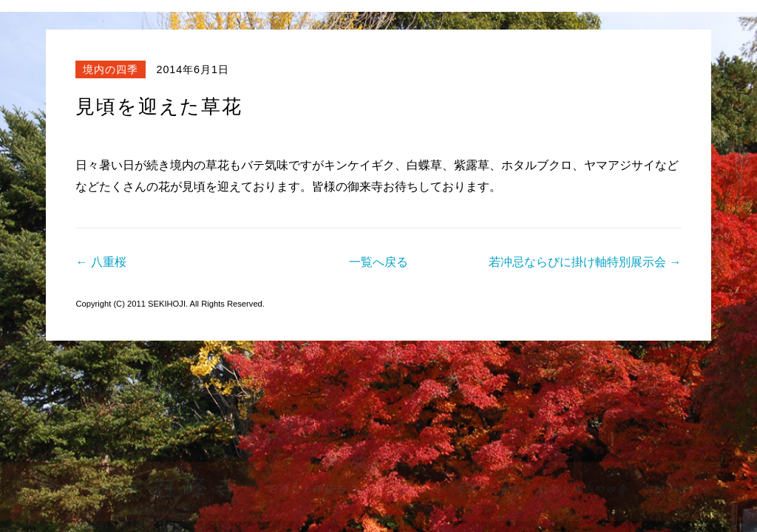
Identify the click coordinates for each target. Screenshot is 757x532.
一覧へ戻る (378, 262)
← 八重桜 (101, 262)
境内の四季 (111, 69)
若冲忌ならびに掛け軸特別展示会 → (585, 262)
